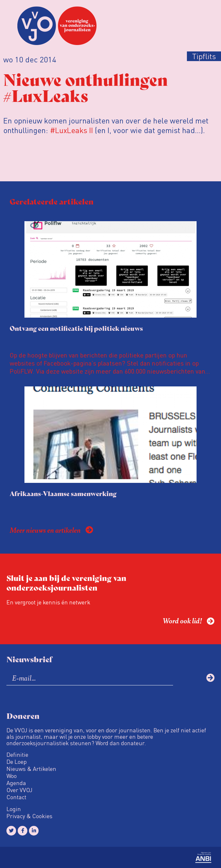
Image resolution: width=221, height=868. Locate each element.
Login (14, 809)
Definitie (17, 755)
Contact (16, 797)
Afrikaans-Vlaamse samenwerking (63, 493)
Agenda (16, 783)
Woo (12, 776)
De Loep (17, 762)
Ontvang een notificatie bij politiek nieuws (76, 328)
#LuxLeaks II (71, 130)
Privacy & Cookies (29, 816)
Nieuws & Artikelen (31, 769)
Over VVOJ (19, 790)
